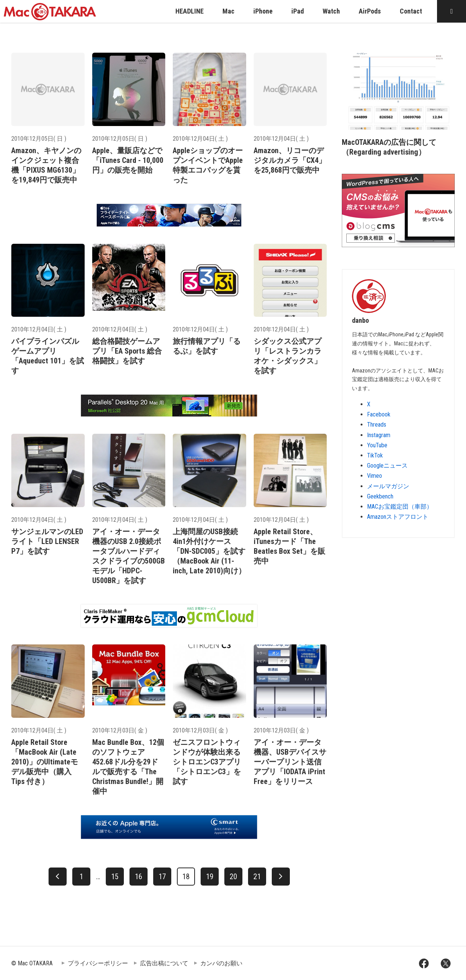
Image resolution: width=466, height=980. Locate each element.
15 (115, 877)
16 (139, 877)
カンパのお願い (221, 963)
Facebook (379, 414)
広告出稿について (164, 963)
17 (162, 877)
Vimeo (375, 476)
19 (210, 877)
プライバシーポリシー (98, 963)
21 (257, 877)
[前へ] (58, 877)
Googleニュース (387, 466)
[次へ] (281, 877)
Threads (377, 425)
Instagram (379, 435)
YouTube (377, 445)
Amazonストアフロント (398, 517)
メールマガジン (388, 486)
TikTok (375, 455)
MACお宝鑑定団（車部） (400, 507)
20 (233, 877)
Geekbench (380, 496)
